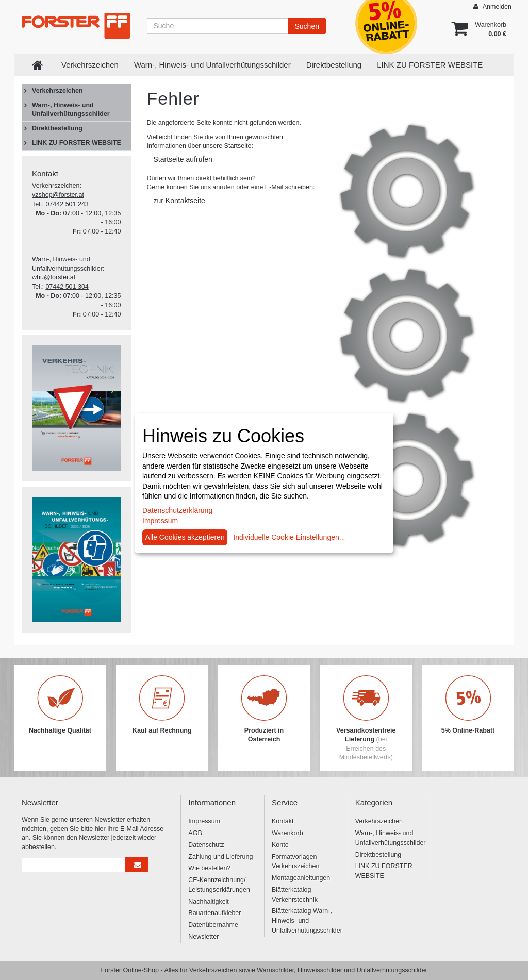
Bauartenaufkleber (214, 913)
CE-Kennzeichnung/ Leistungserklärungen (219, 885)
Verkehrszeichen (90, 65)
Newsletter (203, 937)
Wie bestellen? (209, 868)
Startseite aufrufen (183, 159)
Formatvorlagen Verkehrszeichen (295, 862)
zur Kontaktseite (179, 201)
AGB (195, 833)
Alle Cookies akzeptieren (185, 537)
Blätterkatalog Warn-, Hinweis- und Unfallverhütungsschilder (306, 921)
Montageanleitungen (301, 878)
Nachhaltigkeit (209, 902)
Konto (280, 845)
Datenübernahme (213, 925)
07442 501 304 (67, 287)
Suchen (307, 26)
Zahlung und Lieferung (220, 857)
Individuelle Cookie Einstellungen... (289, 537)
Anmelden (492, 6)
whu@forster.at (54, 277)
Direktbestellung (334, 65)
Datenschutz (206, 845)
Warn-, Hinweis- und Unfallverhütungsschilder (212, 65)
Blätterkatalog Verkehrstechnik (295, 895)
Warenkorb (287, 833)
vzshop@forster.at (58, 195)
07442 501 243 (67, 204)
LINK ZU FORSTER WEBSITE (430, 65)
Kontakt (283, 821)
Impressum (204, 821)
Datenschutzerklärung (177, 510)
